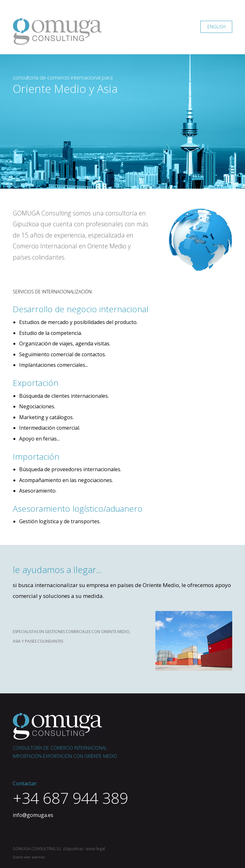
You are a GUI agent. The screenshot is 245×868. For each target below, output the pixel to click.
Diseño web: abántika (29, 857)
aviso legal (95, 849)
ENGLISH (216, 27)
